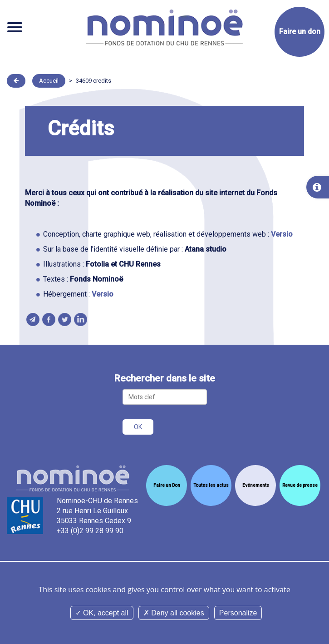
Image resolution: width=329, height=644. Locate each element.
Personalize (238, 613)
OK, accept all (102, 613)
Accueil (49, 81)
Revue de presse (300, 485)
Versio (282, 234)
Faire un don (300, 32)
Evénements (256, 485)
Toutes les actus (211, 485)
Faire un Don (167, 485)
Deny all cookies (174, 613)
